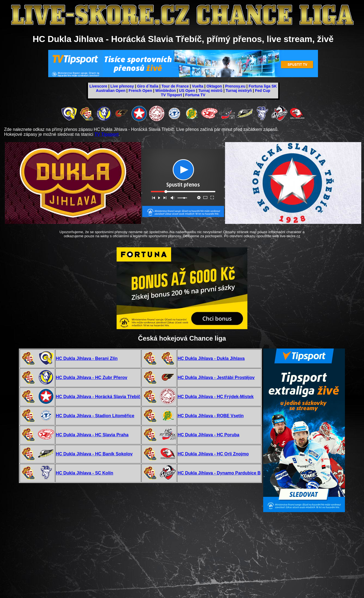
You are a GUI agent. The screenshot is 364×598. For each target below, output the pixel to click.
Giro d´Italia (148, 86)
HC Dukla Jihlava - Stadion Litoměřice (95, 416)
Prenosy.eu (235, 86)
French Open (140, 91)
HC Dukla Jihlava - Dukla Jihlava (211, 358)
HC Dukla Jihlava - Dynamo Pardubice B (219, 473)
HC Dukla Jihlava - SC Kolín (85, 473)
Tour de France (175, 86)
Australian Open (111, 91)
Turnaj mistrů (210, 91)
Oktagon (214, 86)
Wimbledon (166, 91)
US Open (187, 91)
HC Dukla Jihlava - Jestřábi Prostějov (216, 378)
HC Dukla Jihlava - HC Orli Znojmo (213, 454)
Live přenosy (122, 86)
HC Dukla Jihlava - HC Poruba (209, 435)
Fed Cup (263, 91)
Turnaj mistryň (239, 91)
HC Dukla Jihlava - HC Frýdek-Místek (216, 397)
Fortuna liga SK (263, 86)
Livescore (98, 86)
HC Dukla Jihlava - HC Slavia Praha (92, 435)
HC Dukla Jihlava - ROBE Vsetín (211, 416)
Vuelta (198, 86)
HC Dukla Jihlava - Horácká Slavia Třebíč (98, 397)
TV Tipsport (171, 95)
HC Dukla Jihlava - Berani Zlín (87, 358)
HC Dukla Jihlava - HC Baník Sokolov (94, 454)
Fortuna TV (195, 95)
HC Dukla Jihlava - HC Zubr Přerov (92, 378)
